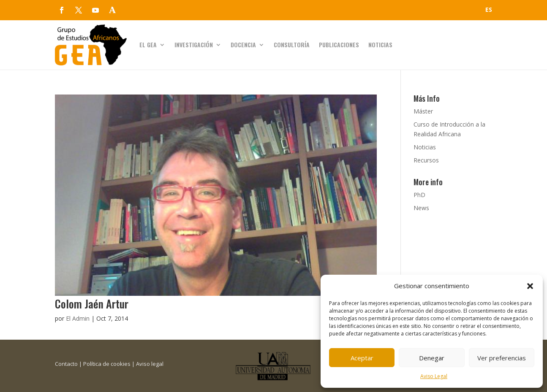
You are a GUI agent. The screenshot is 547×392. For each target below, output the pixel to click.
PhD (419, 195)
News (421, 208)
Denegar (432, 358)
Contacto (66, 364)
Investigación (194, 45)
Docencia (243, 45)
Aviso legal (150, 364)
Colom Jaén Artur (92, 304)
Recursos (426, 160)
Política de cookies (107, 364)
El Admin (78, 318)
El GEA (148, 45)
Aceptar (362, 358)
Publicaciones (339, 45)
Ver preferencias (502, 358)
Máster (423, 111)
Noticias (380, 45)
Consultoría (292, 45)
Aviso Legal (434, 376)
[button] (530, 286)
